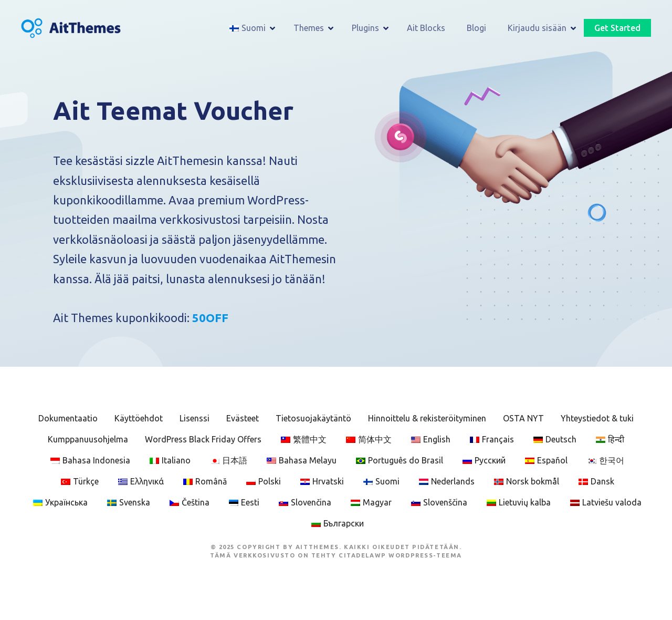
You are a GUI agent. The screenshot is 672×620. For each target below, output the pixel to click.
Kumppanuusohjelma (88, 439)
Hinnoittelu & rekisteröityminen (427, 418)
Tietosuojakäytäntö (313, 418)
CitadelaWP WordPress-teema (400, 555)
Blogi (476, 28)
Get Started (617, 28)
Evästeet (243, 418)
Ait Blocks (426, 28)
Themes (309, 28)
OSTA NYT (523, 418)
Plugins (365, 28)
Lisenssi (195, 418)
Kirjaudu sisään (537, 28)
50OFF (210, 318)
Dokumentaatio (68, 418)
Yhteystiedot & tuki (597, 418)
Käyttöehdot (139, 418)
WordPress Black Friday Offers (203, 439)
